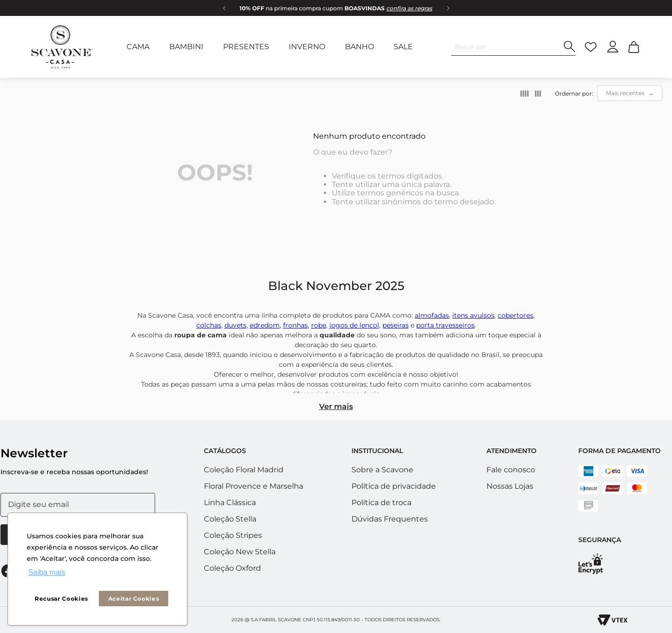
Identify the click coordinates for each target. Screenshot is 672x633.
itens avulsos (473, 315)
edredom (265, 325)
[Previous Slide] (224, 8)
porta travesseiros (445, 325)
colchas (209, 325)
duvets (235, 325)
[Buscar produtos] (570, 47)
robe (319, 325)
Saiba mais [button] (47, 572)
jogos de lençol (354, 325)
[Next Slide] (448, 8)
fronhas (295, 325)
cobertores (515, 315)
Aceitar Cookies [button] (134, 599)
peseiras (396, 325)
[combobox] (513, 47)
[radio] (525, 94)
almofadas (432, 315)
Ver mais (336, 406)
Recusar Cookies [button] (61, 599)
